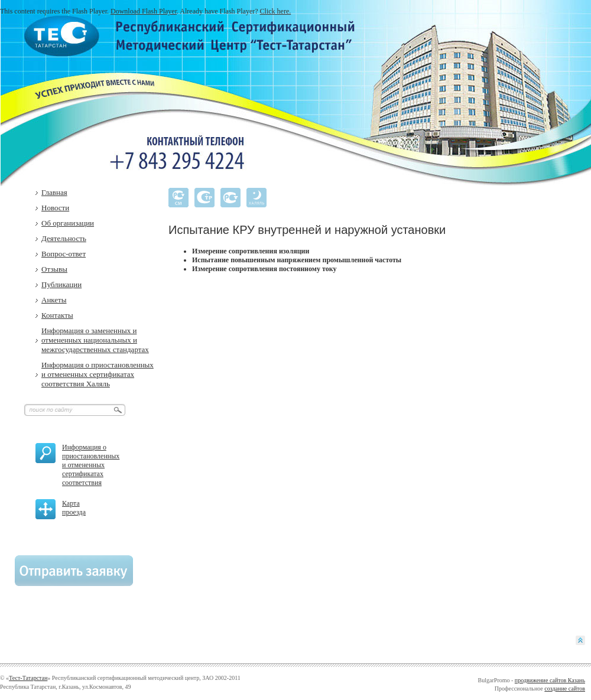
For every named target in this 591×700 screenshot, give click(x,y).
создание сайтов (565, 688)
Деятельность (64, 238)
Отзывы (54, 269)
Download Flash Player (144, 11)
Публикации (61, 284)
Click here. (276, 11)
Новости (55, 208)
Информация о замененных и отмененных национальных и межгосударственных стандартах (95, 340)
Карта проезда (74, 508)
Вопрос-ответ (64, 254)
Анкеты (54, 300)
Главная (54, 192)
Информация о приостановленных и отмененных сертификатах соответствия (91, 465)
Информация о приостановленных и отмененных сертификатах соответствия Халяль (98, 374)
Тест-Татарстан (28, 678)
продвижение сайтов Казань (550, 680)
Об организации (68, 223)
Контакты (57, 315)
